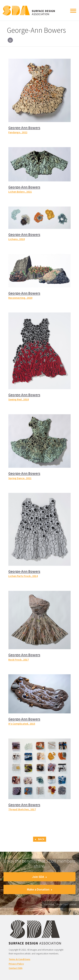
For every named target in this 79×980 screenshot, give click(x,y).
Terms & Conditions (19, 959)
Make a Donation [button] (40, 889)
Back (40, 839)
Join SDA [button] (39, 877)
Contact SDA (16, 968)
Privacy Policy (16, 964)
